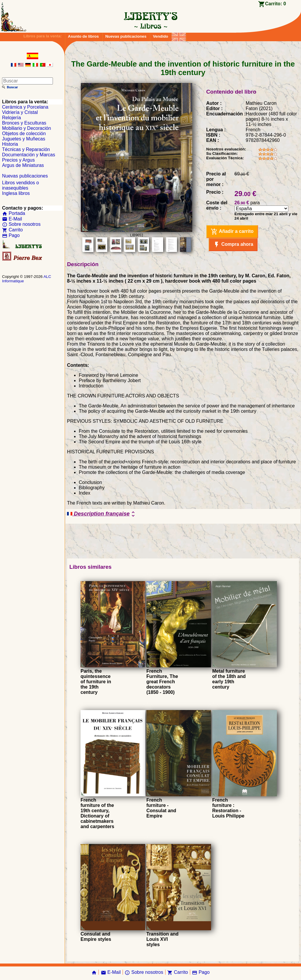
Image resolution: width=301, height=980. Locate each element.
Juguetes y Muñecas (24, 139)
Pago (11, 235)
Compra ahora (233, 245)
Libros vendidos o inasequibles (20, 185)
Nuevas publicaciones (126, 36)
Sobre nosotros (21, 224)
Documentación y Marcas (29, 155)
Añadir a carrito (232, 232)
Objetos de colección (24, 134)
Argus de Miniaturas (23, 165)
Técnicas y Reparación (26, 149)
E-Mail (12, 219)
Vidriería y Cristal (20, 112)
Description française (102, 514)
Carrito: (276, 4)
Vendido (160, 36)
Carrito (12, 230)
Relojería (11, 118)
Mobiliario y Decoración (26, 128)
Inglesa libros (16, 193)
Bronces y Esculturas (24, 123)
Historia (10, 144)
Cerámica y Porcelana (25, 107)
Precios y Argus (18, 160)
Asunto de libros (83, 36)
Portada (14, 213)
